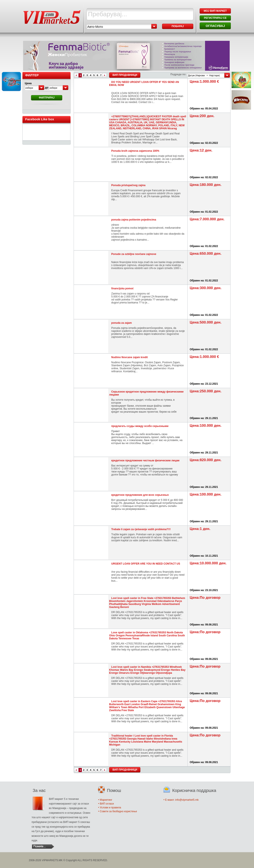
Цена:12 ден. (201, 150)
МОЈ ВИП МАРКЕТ (215, 11)
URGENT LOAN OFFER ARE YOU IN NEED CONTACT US (146, 564)
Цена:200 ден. (202, 116)
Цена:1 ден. (200, 529)
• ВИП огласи (106, 804)
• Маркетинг (105, 800)
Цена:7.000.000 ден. (207, 219)
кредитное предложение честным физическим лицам (145, 460)
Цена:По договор (205, 598)
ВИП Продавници (125, 75)
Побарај (178, 26)
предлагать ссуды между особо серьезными (140, 426)
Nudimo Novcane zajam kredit (129, 357)
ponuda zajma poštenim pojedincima (134, 220)
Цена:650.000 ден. (206, 254)
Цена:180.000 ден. (206, 185)
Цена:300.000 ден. (206, 288)
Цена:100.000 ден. (206, 426)
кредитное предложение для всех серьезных (140, 495)
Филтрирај (47, 98)
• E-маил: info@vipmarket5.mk (181, 800)
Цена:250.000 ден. (206, 391)
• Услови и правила (110, 808)
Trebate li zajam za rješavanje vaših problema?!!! (141, 529)
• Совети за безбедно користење (118, 811)
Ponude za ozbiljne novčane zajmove (134, 254)
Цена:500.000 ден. (206, 322)
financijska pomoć (122, 288)
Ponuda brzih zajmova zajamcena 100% (135, 151)
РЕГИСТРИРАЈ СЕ (215, 18)
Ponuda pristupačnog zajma (128, 185)
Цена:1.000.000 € (204, 82)
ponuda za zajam (121, 323)
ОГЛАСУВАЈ (215, 26)
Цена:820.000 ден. (206, 460)
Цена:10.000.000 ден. (208, 563)
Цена (28, 83)
